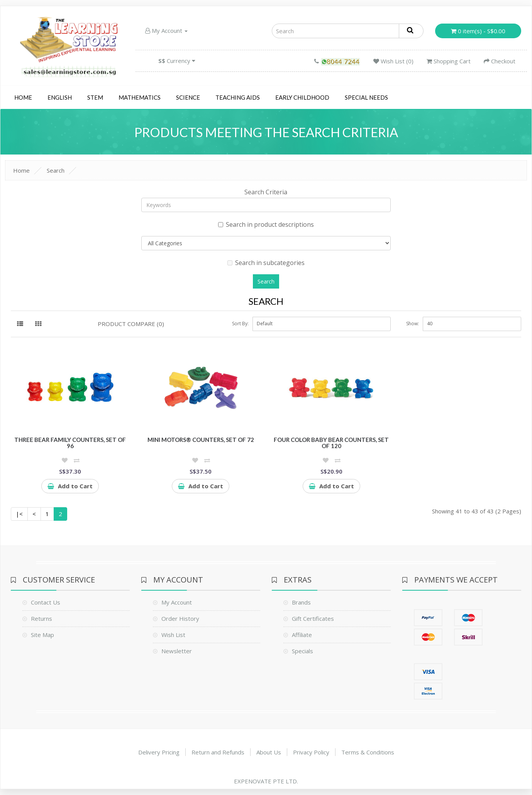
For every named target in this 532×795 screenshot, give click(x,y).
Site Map (42, 635)
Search (56, 170)
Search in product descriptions (266, 224)
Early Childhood (302, 97)
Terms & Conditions (368, 752)
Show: (413, 324)
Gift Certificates (313, 618)
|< (19, 514)
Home (23, 97)
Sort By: (240, 324)
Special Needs (366, 97)
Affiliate (302, 635)
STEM (95, 97)
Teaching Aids (238, 97)
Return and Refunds (218, 752)
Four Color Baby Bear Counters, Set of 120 (331, 443)
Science (188, 97)
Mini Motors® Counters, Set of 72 (201, 440)
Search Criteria (266, 192)
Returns (42, 618)
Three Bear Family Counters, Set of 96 (70, 443)
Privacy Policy (311, 752)
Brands (301, 602)
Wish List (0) (393, 61)
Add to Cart (70, 486)
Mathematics (140, 97)
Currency (177, 61)
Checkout (500, 61)
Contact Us (46, 602)
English (60, 97)
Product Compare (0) (131, 324)
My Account (166, 31)
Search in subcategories (266, 263)
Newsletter (177, 651)
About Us (269, 752)
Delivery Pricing (159, 752)
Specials (302, 651)
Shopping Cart (449, 61)
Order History (180, 618)
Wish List (173, 635)
